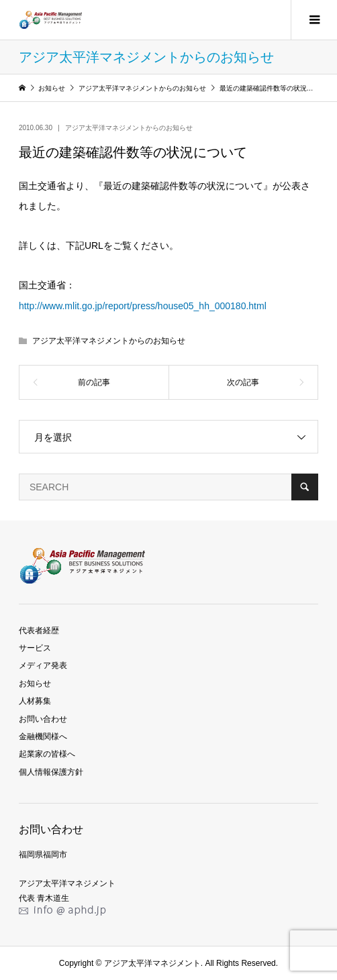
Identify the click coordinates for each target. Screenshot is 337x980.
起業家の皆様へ (47, 754)
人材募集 (35, 701)
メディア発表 (43, 665)
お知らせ (35, 684)
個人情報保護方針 (51, 772)
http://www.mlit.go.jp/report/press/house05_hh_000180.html (143, 306)
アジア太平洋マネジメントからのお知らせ (129, 128)
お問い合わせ (43, 719)
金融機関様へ (43, 737)
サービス (35, 648)
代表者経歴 (39, 631)
